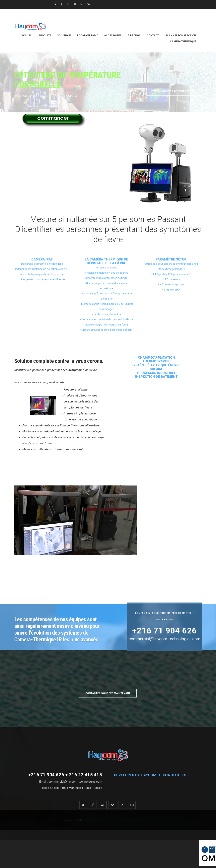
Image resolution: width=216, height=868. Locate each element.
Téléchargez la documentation (174, 91)
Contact (153, 35)
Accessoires (113, 35)
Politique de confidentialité (133, 820)
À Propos (134, 35)
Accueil (27, 35)
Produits (45, 35)
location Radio (88, 35)
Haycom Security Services (77, 820)
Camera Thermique (183, 41)
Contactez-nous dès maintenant (108, 693)
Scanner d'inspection (181, 35)
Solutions (64, 35)
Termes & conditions (161, 820)
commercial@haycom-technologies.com (178, 12)
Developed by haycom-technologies (150, 775)
